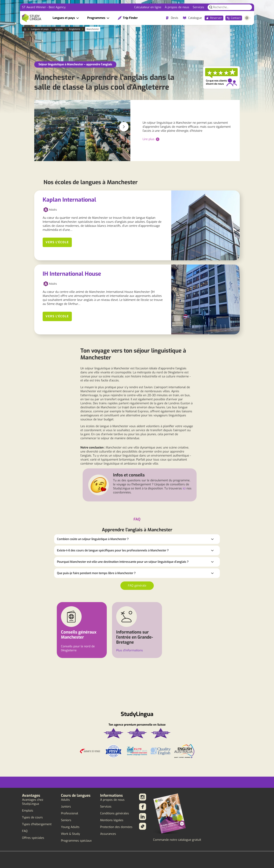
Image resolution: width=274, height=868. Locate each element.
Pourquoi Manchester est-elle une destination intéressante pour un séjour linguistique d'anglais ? (123, 562)
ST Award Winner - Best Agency (44, 7)
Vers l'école (57, 242)
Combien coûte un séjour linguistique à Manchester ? (93, 539)
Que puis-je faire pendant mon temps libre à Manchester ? (96, 573)
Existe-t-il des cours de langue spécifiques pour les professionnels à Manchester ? (113, 550)
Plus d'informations (130, 650)
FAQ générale (137, 586)
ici (184, 488)
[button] (124, 127)
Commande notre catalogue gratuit (177, 840)
